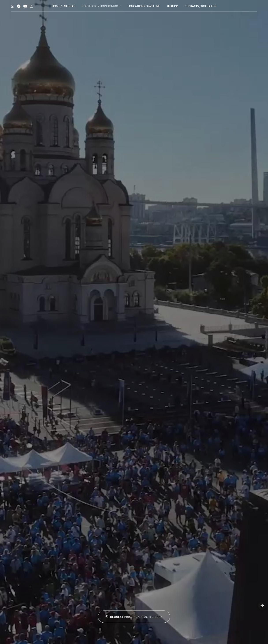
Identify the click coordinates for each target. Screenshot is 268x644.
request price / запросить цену (134, 617)
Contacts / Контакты (200, 6)
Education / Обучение (144, 6)
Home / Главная (63, 6)
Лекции (172, 6)
